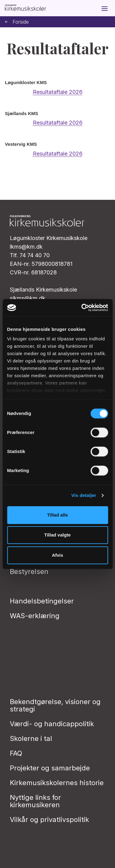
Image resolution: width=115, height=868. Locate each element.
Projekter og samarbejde (50, 768)
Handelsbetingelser (42, 601)
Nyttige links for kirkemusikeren (35, 801)
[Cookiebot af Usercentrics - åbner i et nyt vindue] (82, 308)
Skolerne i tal (31, 738)
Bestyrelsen (29, 572)
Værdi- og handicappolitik (52, 724)
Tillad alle (57, 515)
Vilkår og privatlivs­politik (49, 820)
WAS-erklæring (35, 616)
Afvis (57, 555)
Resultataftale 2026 (58, 92)
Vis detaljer (84, 495)
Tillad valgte (57, 535)
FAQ (16, 753)
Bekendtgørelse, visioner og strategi (55, 705)
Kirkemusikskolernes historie (57, 783)
